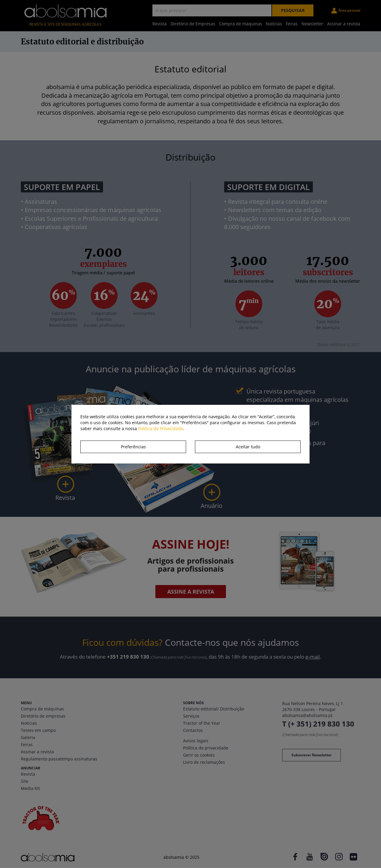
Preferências (133, 447)
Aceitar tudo (248, 447)
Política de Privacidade (161, 428)
